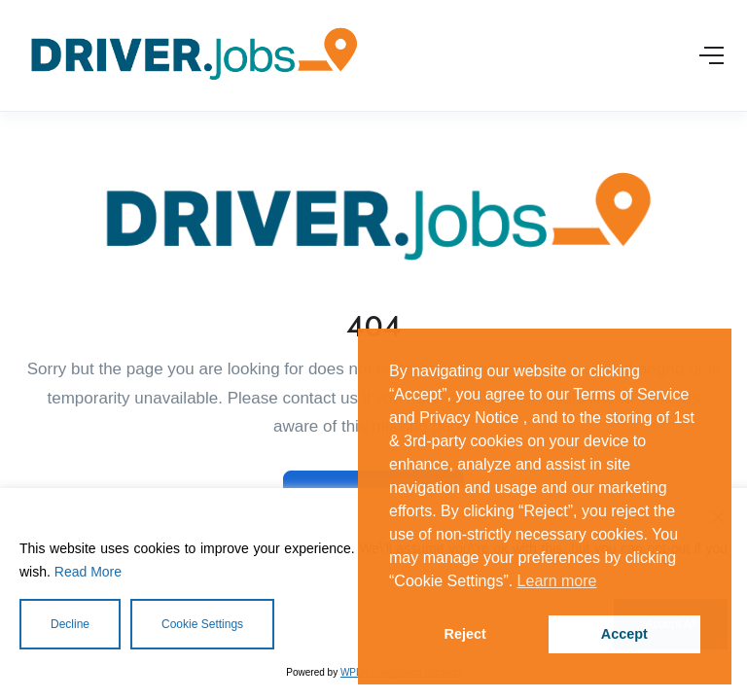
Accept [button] (624, 634)
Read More (88, 572)
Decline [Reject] (70, 624)
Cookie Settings (202, 624)
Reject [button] (465, 634)
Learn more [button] (557, 581)
